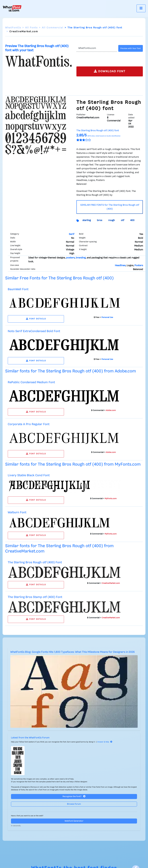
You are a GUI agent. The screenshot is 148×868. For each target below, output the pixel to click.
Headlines (120, 266)
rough (111, 220)
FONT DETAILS (36, 319)
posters (70, 258)
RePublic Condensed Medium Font (31, 382)
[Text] (97, 48)
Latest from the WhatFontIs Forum (30, 738)
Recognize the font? (74, 796)
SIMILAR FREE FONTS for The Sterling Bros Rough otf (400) (110, 207)
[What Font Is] (12, 8)
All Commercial (53, 28)
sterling (87, 220)
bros (100, 220)
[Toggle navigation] (141, 8)
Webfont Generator (74, 821)
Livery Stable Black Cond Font (29, 475)
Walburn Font (17, 512)
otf (122, 220)
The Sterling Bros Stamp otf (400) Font (35, 597)
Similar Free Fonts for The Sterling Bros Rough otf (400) (59, 278)
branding (81, 258)
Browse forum (74, 804)
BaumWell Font (18, 289)
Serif (71, 234)
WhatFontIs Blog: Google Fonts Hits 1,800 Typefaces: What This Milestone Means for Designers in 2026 (73, 652)
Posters (139, 266)
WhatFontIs (13, 28)
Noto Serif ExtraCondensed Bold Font (34, 331)
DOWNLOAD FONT (110, 71)
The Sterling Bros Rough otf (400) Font (35, 562)
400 (132, 220)
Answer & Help (105, 742)
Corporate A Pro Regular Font (29, 424)
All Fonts (31, 28)
